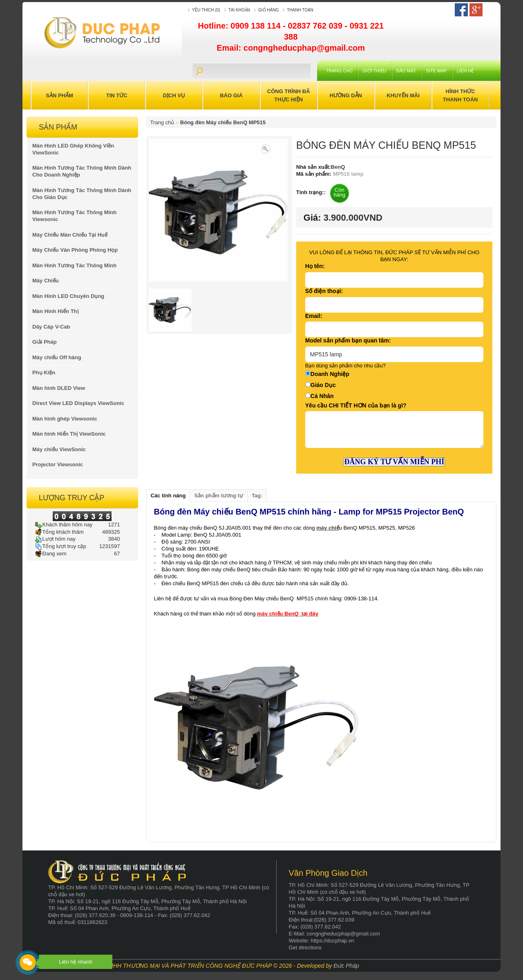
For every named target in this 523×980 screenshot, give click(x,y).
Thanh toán (300, 10)
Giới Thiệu (374, 71)
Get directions (305, 948)
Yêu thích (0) (206, 10)
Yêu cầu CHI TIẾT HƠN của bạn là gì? (356, 405)
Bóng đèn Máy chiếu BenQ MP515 (223, 122)
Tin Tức (117, 95)
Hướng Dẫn (346, 95)
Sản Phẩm (59, 95)
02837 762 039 (316, 26)
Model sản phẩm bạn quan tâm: (348, 340)
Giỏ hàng (268, 10)
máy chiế (327, 528)
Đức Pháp (346, 966)
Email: (314, 316)
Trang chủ (339, 71)
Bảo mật (406, 71)
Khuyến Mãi (403, 95)
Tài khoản (239, 10)
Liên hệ (465, 71)
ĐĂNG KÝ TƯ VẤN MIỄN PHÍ (394, 462)
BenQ (338, 167)
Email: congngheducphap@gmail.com (291, 48)
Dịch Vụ (174, 95)
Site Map (436, 71)
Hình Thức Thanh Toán (460, 95)
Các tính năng (168, 496)
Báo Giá (231, 95)
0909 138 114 (257, 26)
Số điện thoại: (324, 291)
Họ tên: (315, 266)
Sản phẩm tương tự (218, 496)
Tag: (257, 496)
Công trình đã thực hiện (289, 95)
